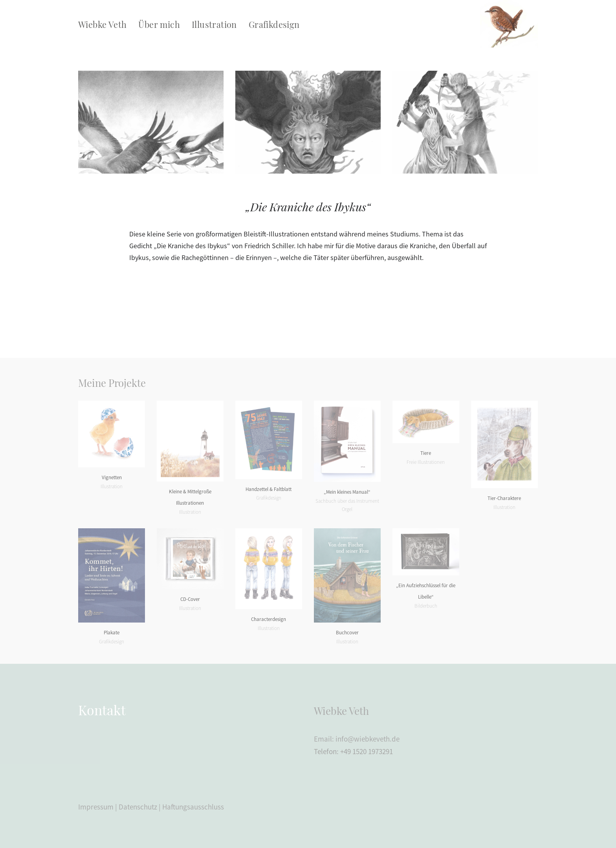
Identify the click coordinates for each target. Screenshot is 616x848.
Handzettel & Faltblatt (269, 489)
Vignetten (112, 477)
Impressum (96, 807)
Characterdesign (269, 619)
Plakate (112, 633)
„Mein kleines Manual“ (347, 492)
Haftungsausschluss (193, 807)
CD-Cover (190, 599)
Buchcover (347, 633)
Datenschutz (138, 807)
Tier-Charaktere (504, 498)
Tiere (426, 453)
